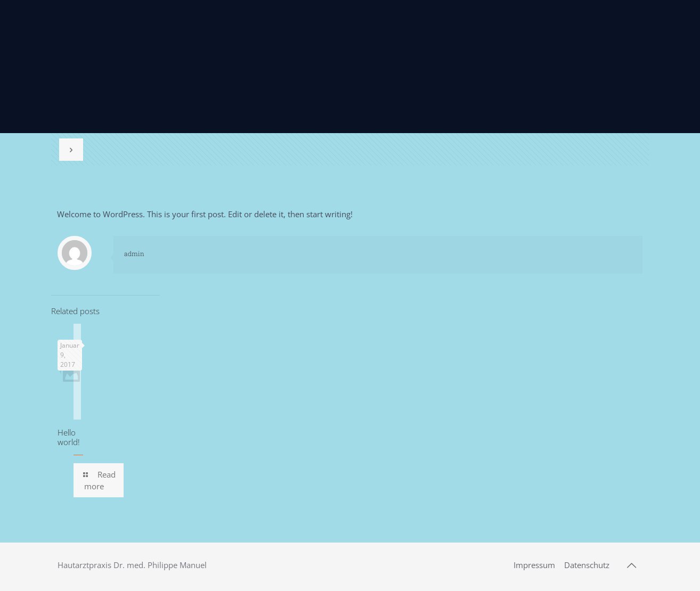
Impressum (534, 565)
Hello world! (69, 437)
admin (134, 253)
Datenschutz (587, 565)
